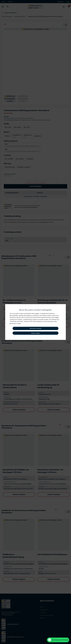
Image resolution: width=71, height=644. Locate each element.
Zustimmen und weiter (36, 328)
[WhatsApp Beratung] (58, 640)
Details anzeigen (36, 333)
